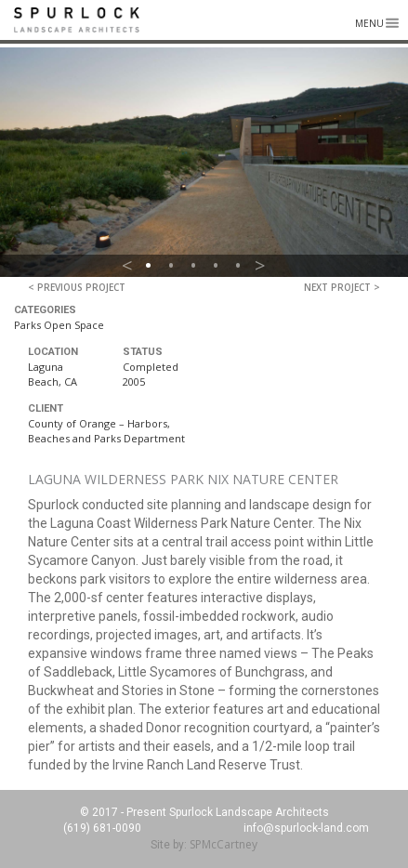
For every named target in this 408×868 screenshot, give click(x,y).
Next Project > (342, 287)
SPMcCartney (224, 844)
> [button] (260, 266)
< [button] (127, 266)
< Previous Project (77, 287)
